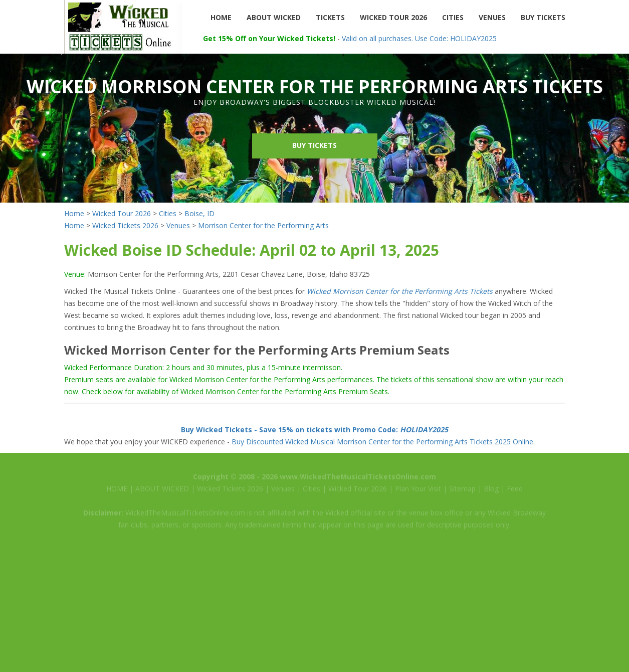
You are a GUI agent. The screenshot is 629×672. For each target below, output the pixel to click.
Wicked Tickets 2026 (125, 225)
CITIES (453, 17)
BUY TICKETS (543, 17)
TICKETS (330, 17)
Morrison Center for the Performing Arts (263, 225)
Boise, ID (199, 213)
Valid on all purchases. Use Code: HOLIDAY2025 (419, 38)
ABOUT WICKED (274, 17)
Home (74, 213)
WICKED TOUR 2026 (393, 17)
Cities (168, 213)
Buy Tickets (314, 145)
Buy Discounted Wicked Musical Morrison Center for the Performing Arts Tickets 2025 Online (382, 442)
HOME (221, 17)
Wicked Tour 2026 (122, 213)
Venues (178, 225)
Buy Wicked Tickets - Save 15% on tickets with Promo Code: (314, 430)
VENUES (492, 17)
